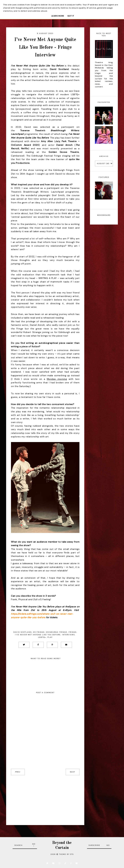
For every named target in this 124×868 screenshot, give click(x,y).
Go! (34, 845)
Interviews (68, 635)
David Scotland (23, 632)
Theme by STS (66, 854)
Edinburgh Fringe (57, 632)
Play (50, 637)
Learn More (58, 16)
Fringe (73, 632)
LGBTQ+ (42, 637)
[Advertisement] (45, 798)
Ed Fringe (39, 632)
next (73, 772)
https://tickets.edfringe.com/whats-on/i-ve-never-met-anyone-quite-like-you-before (42, 616)
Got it (71, 16)
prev (18, 772)
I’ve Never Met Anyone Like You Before (38, 635)
